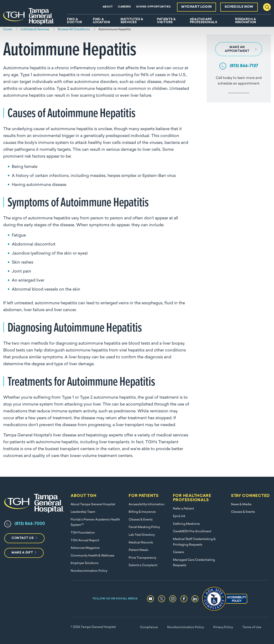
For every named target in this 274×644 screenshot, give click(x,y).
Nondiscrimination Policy (89, 571)
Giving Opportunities (153, 7)
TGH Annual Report (85, 541)
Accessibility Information (147, 504)
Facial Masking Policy (144, 527)
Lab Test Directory (142, 535)
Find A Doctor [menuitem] (74, 21)
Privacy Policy (223, 627)
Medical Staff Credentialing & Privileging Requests (194, 542)
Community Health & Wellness (92, 556)
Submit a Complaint (143, 565)
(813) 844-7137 (244, 66)
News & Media (241, 504)
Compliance (149, 627)
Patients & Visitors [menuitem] (166, 21)
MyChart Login (197, 7)
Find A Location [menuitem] (101, 21)
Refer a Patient (183, 509)
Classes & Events (141, 520)
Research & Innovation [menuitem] (246, 21)
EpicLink (179, 516)
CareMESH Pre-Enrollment (192, 532)
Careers (124, 7)
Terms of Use (252, 627)
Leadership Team (83, 512)
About (108, 7)
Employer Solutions (85, 563)
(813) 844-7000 (30, 524)
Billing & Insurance (142, 512)
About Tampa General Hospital (93, 504)
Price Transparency (142, 558)
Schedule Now (239, 7)
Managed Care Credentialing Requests (194, 563)
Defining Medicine (186, 524)
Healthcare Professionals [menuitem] (203, 21)
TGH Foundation (83, 533)
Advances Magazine (85, 548)
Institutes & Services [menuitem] (132, 21)
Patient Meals (138, 550)
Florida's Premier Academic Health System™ (95, 523)
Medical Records (141, 543)
